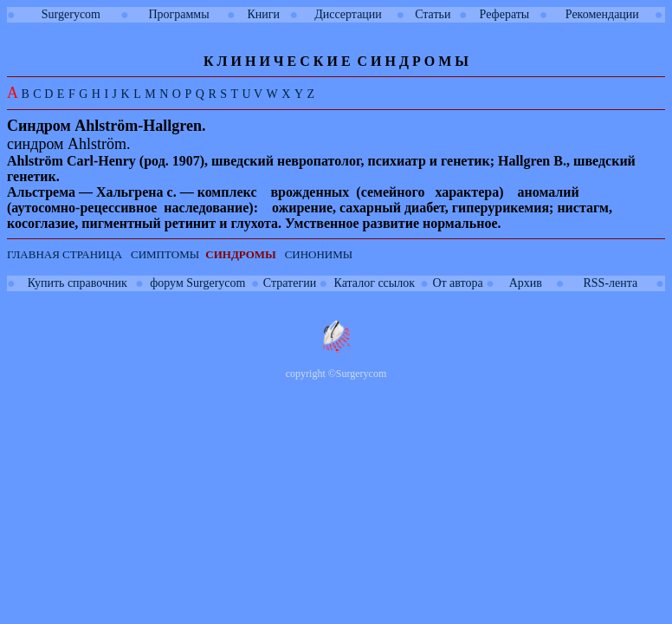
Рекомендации (602, 14)
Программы (178, 14)
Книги (263, 14)
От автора (457, 283)
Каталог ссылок (375, 283)
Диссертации (348, 14)
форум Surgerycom (197, 283)
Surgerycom (71, 14)
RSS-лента (610, 283)
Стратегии (290, 283)
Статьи (433, 14)
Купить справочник (78, 283)
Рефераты (505, 14)
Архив (526, 283)
